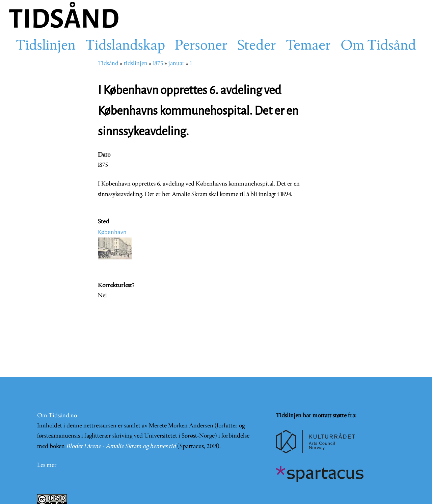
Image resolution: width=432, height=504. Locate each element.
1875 (158, 64)
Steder (257, 46)
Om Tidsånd (378, 46)
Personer (201, 46)
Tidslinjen (46, 46)
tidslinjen (136, 64)
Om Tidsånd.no (57, 416)
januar (177, 64)
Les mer (47, 465)
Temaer (308, 46)
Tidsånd (108, 64)
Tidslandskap (125, 46)
